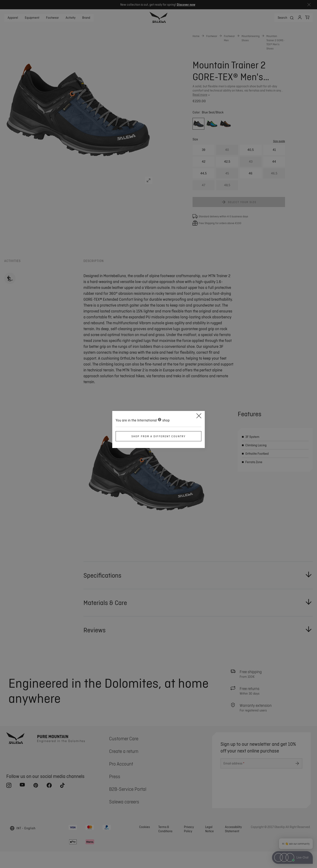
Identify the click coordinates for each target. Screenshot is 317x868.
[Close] (199, 416)
